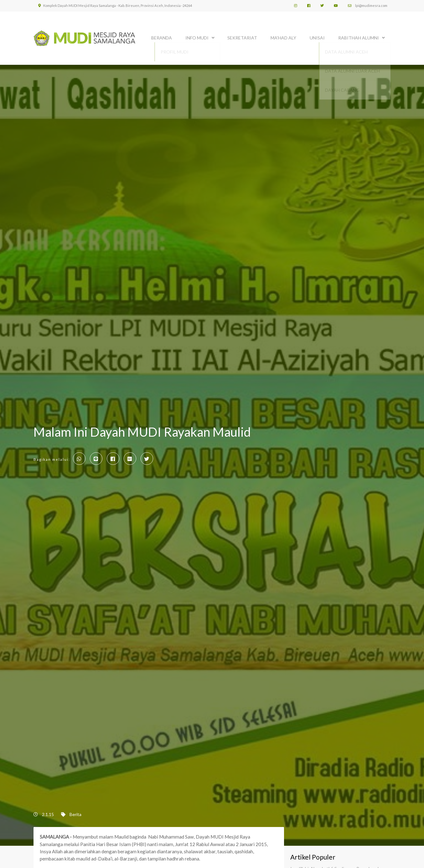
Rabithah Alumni (359, 37)
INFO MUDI (197, 37)
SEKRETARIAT (242, 37)
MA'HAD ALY (283, 37)
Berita (75, 814)
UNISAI (317, 37)
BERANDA (162, 37)
